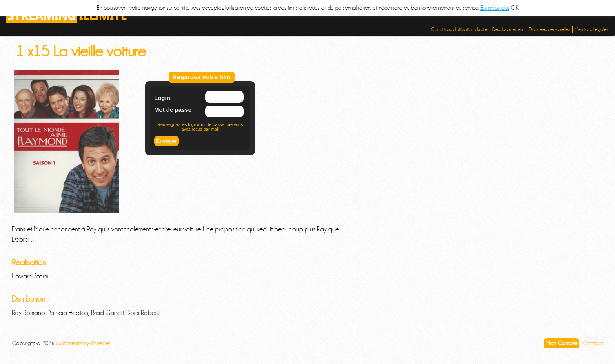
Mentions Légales (591, 29)
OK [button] (515, 8)
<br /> (141, 146)
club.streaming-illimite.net (83, 343)
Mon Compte (561, 343)
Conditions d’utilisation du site (459, 29)
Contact (593, 343)
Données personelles (549, 29)
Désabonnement (508, 29)
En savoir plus (495, 8)
